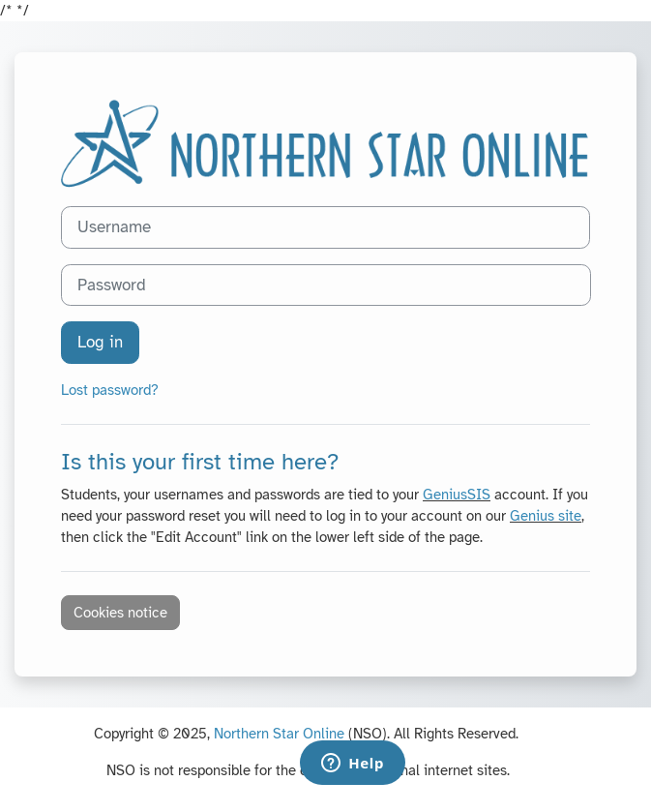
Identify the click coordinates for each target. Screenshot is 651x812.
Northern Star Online (279, 734)
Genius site (546, 516)
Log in (100, 342)
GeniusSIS (457, 495)
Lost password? (110, 390)
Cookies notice (120, 613)
